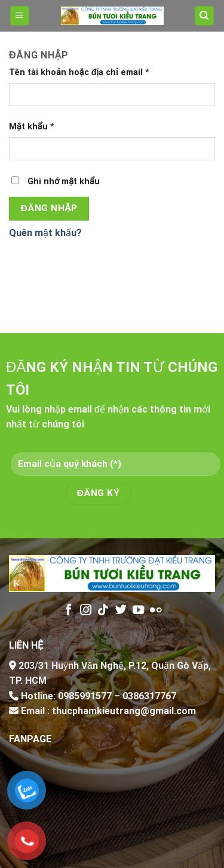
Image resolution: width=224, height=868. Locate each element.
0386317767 (149, 696)
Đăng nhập (49, 208)
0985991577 (85, 696)
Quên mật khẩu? (45, 233)
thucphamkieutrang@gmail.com (124, 711)
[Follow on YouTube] (138, 610)
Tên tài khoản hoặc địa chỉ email (79, 72)
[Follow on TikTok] (103, 610)
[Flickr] (156, 610)
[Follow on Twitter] (120, 610)
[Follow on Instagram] (86, 610)
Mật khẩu (32, 127)
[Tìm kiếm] (205, 16)
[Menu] (20, 16)
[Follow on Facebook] (68, 610)
